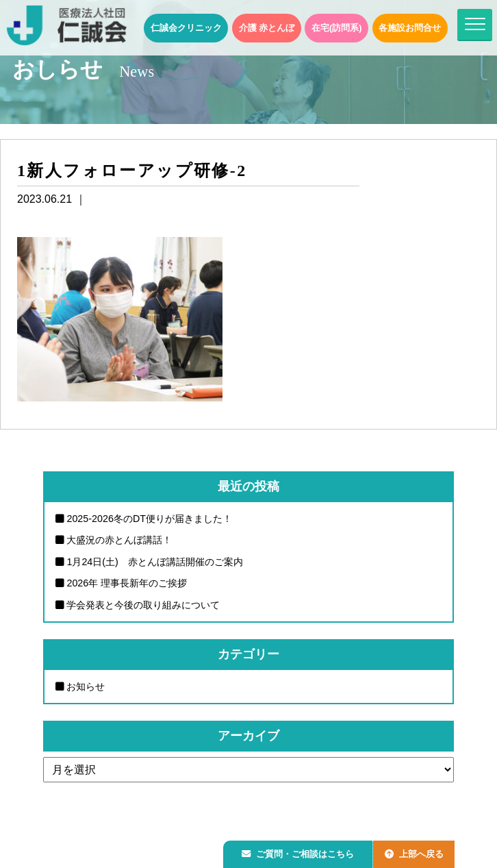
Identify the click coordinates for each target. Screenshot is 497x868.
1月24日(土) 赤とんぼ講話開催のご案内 (155, 562)
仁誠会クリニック (186, 28)
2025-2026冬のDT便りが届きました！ (149, 519)
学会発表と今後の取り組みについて (143, 605)
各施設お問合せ (410, 28)
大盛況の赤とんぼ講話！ (119, 540)
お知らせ (86, 686)
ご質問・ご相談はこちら (301, 852)
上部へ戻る (421, 852)
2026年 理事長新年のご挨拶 (127, 583)
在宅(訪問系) (337, 28)
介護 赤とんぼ (267, 28)
